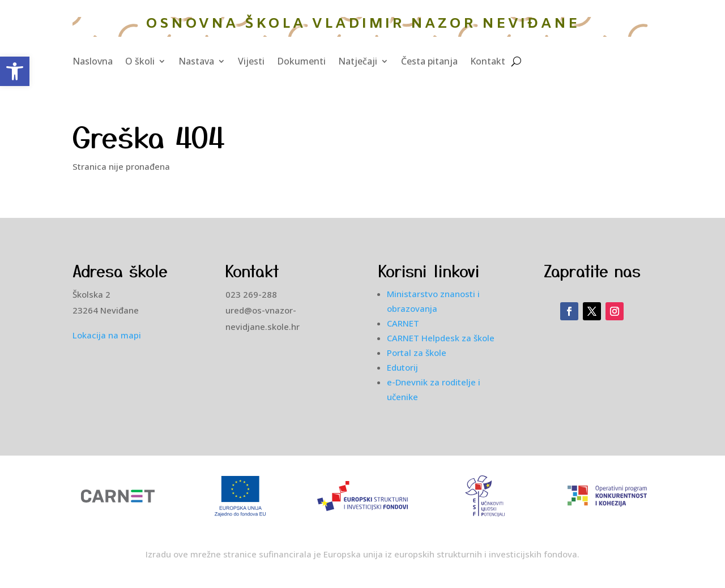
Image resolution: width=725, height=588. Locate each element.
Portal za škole (417, 353)
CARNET (403, 323)
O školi (140, 62)
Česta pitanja (429, 62)
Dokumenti (301, 62)
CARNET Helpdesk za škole (441, 338)
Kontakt (488, 62)
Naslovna (93, 62)
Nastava (196, 62)
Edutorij (402, 367)
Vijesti (251, 62)
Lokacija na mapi (107, 335)
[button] (15, 71)
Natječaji (358, 62)
